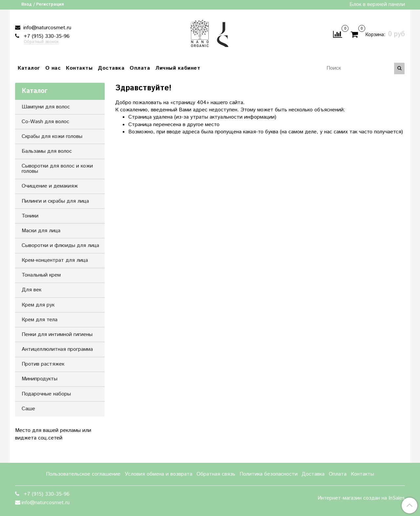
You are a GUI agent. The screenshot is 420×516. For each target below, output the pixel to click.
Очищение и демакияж (50, 186)
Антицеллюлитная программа (57, 349)
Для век (31, 290)
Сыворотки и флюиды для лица (60, 246)
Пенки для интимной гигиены (57, 335)
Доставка (111, 68)
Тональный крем (41, 275)
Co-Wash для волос (45, 122)
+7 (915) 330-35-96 (46, 36)
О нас (53, 68)
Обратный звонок (41, 42)
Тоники (30, 216)
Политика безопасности (269, 474)
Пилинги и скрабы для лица (55, 201)
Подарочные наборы (46, 394)
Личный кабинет (178, 68)
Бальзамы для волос (47, 151)
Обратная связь (216, 474)
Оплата (140, 68)
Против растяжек (43, 364)
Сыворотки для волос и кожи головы (57, 169)
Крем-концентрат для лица (55, 260)
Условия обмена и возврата (158, 474)
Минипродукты (40, 379)
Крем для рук (38, 305)
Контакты (79, 68)
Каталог (29, 68)
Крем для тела (40, 320)
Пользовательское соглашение (83, 474)
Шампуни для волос (46, 107)
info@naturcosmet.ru (46, 28)
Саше (28, 409)
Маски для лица (41, 231)
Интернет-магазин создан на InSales (361, 498)
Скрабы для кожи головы (52, 136)
